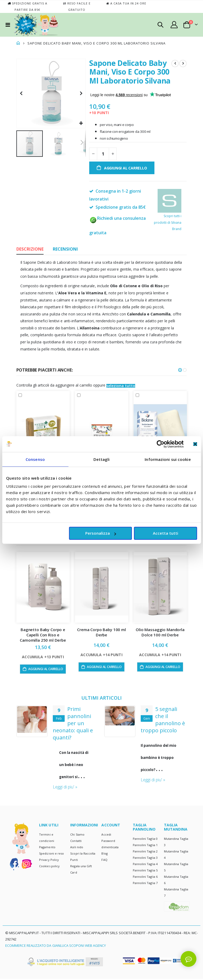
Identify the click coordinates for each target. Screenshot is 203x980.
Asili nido (77, 848)
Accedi (106, 836)
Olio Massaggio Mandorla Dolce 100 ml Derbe (160, 632)
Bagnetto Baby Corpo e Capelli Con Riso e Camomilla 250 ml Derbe (43, 635)
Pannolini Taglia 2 (145, 852)
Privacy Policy (49, 861)
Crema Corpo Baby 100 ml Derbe (101, 632)
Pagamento (47, 848)
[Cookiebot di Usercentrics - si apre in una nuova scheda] (160, 444)
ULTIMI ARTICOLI (101, 698)
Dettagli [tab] (102, 459)
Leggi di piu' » (65, 780)
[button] (81, 123)
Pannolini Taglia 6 (145, 878)
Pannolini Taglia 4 (145, 865)
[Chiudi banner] (195, 444)
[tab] (30, 250)
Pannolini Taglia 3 (145, 859)
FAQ (104, 861)
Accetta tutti (166, 533)
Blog (104, 855)
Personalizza (101, 533)
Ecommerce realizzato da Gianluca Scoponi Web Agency (56, 947)
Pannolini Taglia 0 (145, 840)
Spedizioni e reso (51, 855)
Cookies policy (49, 867)
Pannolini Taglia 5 (145, 871)
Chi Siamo (77, 836)
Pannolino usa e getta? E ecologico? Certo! (75, 720)
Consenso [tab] (35, 459)
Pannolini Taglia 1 (145, 846)
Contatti (76, 842)
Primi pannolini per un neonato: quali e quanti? (161, 723)
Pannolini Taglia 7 (145, 884)
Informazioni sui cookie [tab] (168, 459)
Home (18, 43)
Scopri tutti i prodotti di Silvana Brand (168, 214)
